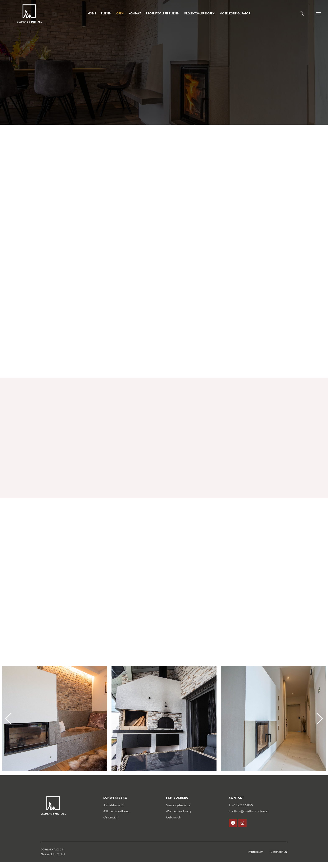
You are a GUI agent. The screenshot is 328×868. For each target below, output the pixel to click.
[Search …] (302, 14)
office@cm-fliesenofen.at (250, 811)
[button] (8, 719)
